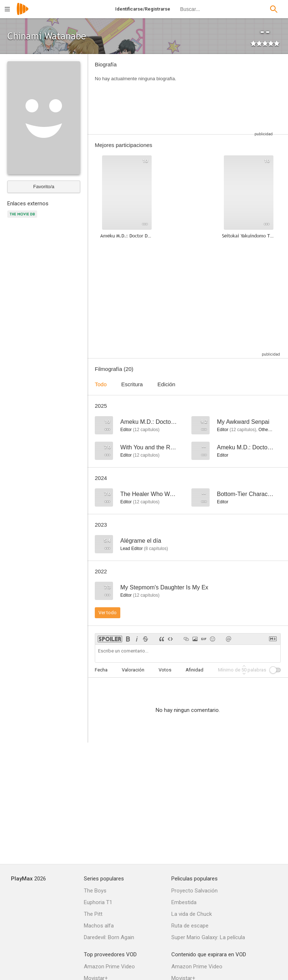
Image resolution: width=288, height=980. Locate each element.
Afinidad (194, 670)
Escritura (132, 384)
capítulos (146, 430)
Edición (166, 384)
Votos (165, 670)
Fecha (101, 670)
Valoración (133, 670)
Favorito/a (44, 187)
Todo (101, 384)
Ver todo (108, 613)
